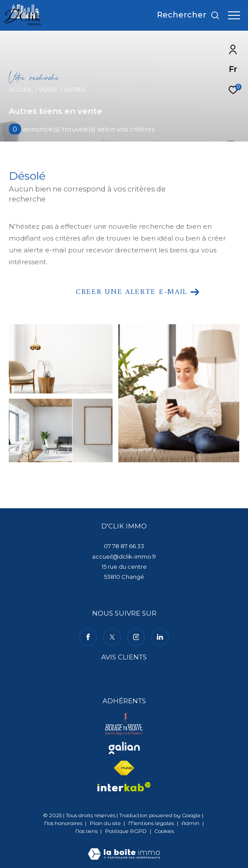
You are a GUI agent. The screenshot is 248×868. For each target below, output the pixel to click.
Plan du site (106, 823)
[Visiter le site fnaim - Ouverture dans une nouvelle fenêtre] (124, 768)
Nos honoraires (63, 823)
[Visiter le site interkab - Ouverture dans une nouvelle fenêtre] (124, 787)
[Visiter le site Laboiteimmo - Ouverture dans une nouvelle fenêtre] (124, 848)
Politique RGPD (126, 831)
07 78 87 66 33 (124, 546)
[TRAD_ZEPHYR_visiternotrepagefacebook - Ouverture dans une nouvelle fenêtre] (88, 637)
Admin (191, 823)
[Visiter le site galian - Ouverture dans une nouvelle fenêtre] (124, 748)
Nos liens (87, 831)
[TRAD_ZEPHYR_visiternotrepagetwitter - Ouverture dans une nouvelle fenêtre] (112, 637)
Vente (48, 90)
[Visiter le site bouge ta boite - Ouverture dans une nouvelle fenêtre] (124, 724)
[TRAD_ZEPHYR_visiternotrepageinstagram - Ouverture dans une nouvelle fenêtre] (136, 637)
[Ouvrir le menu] (234, 15)
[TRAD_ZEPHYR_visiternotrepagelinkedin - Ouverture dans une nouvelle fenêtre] (160, 637)
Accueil (21, 90)
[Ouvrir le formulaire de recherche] (188, 15)
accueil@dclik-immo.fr (124, 556)
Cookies (164, 831)
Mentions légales (152, 823)
